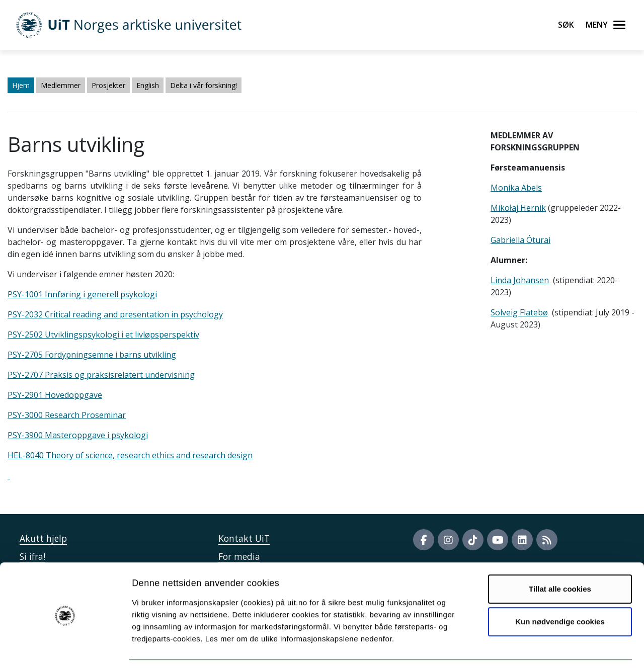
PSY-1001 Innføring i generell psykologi (82, 294)
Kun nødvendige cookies (560, 590)
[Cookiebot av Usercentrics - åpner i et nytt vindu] (65, 648)
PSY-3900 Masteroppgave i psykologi (78, 435)
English (148, 85)
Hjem (21, 85)
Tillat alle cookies (560, 558)
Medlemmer (61, 85)
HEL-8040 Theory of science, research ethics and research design (130, 455)
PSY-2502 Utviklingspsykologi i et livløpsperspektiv (103, 335)
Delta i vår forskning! (204, 85)
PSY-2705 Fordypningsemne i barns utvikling (92, 355)
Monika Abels (516, 188)
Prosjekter (108, 85)
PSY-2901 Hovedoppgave (55, 395)
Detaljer (536, 648)
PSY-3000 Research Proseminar (67, 415)
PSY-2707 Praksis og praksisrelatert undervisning (101, 375)
